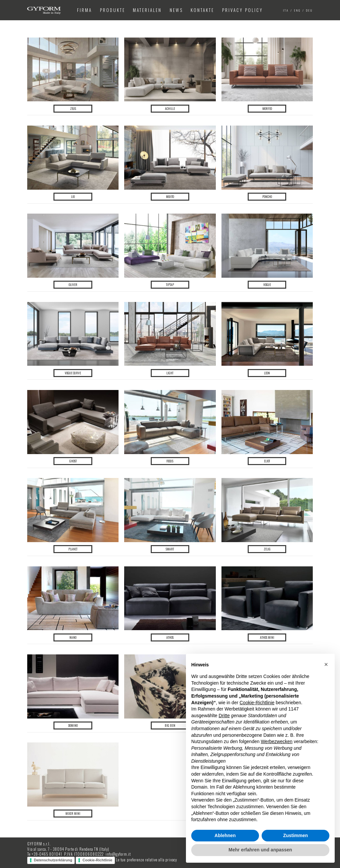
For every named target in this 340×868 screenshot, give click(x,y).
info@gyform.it (118, 854)
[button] (326, 664)
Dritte (224, 716)
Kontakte (202, 10)
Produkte (113, 10)
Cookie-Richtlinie (97, 860)
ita (286, 10)
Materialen (147, 10)
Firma (85, 10)
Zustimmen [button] (296, 835)
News (176, 10)
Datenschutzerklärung (53, 860)
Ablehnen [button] (225, 835)
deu (309, 10)
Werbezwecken (276, 741)
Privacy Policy (243, 10)
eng (297, 10)
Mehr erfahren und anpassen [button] (260, 850)
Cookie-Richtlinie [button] (257, 703)
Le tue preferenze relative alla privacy (146, 860)
